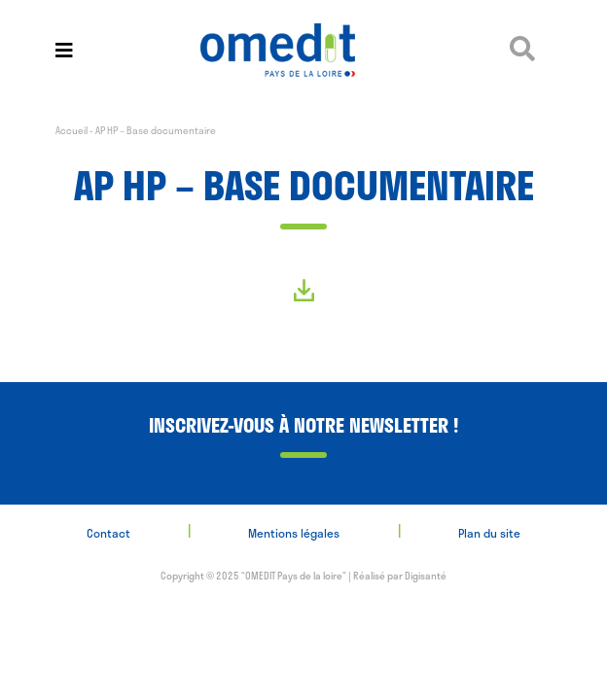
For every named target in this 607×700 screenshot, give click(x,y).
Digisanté (426, 576)
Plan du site (489, 533)
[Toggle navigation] (64, 50)
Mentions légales (294, 533)
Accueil (71, 130)
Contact (108, 533)
